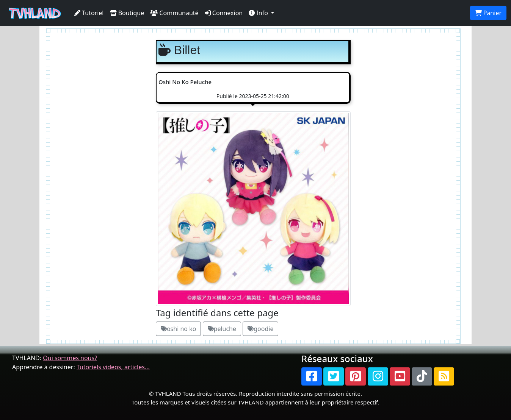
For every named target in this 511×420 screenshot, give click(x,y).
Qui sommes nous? (70, 358)
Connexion (224, 13)
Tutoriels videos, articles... (113, 367)
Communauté (174, 13)
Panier (488, 13)
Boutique (127, 13)
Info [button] (259, 13)
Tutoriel (89, 13)
